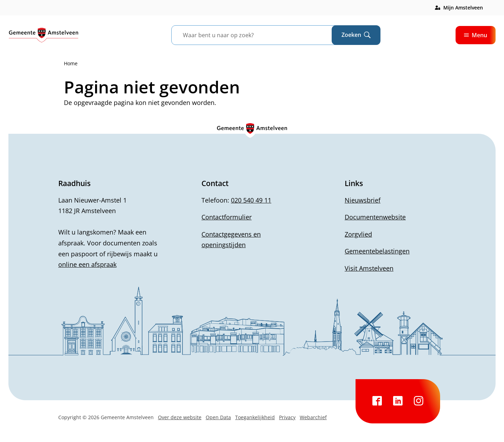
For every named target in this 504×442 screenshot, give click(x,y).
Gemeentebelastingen (377, 251)
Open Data (218, 417)
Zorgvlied (358, 234)
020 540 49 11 (251, 200)
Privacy (287, 417)
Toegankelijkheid (255, 417)
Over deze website (180, 417)
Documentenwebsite (375, 217)
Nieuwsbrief (363, 200)
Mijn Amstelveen (463, 8)
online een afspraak (87, 264)
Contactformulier (227, 217)
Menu (476, 35)
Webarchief (313, 417)
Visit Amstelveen (369, 268)
